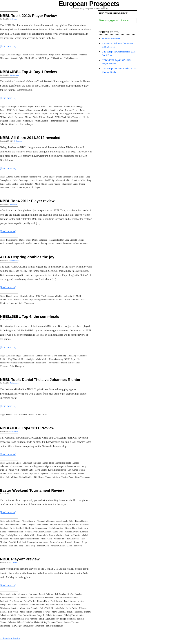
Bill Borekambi (62, 594)
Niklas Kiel (28, 121)
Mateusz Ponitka (73, 535)
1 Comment (14, 19)
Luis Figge (65, 114)
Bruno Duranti (13, 525)
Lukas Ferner (77, 114)
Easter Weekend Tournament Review (32, 490)
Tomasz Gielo (43, 546)
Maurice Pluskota (75, 612)
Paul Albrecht (73, 539)
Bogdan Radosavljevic (31, 177)
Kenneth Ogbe (17, 58)
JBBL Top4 (12, 110)
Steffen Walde (67, 363)
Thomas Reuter (63, 622)
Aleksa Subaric (29, 521)
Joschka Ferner (72, 110)
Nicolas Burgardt (37, 615)
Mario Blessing (41, 243)
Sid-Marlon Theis (31, 622)
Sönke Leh (13, 124)
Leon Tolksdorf (27, 184)
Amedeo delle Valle (65, 521)
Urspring (13, 303)
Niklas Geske (57, 58)
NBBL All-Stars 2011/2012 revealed (30, 138)
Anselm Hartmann (29, 594)
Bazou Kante (28, 55)
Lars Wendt (73, 470)
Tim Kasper (28, 626)
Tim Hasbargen (26, 124)
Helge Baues (55, 55)
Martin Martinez (56, 535)
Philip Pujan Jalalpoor (49, 619)
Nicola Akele (46, 539)
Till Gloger (35, 187)
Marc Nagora (54, 184)
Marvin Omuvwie (16, 117)
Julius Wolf (69, 296)
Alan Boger (11, 107)
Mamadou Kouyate (42, 612)
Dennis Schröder (63, 177)
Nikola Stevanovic (54, 615)
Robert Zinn (58, 300)
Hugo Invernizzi (56, 528)
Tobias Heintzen (52, 477)
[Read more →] (8, 46)
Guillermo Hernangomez (36, 528)
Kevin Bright (41, 470)
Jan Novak (23, 605)
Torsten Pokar (67, 477)
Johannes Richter (70, 55)
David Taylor (49, 177)
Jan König (49, 180)
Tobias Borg (30, 546)
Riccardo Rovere (73, 542)
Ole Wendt (66, 243)
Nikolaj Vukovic (71, 615)
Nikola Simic (60, 539)
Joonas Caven (31, 532)
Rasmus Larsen (57, 542)
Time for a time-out (111, 38)
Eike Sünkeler (16, 466)
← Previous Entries (10, 639)
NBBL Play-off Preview (20, 559)
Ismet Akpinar (37, 180)
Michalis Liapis (17, 539)
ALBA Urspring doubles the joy (27, 257)
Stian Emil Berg (16, 546)
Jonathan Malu (57, 110)
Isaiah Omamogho (21, 180)
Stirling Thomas (47, 622)
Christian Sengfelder (32, 463)
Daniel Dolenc (42, 525)
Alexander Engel (14, 55)
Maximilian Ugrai (70, 184)
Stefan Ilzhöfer (71, 300)
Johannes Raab (25, 110)
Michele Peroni (32, 539)
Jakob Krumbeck (72, 601)
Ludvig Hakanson (14, 535)
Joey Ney (50, 605)
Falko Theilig (30, 601)
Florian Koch (43, 601)
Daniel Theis (25, 240)
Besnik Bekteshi (46, 594)
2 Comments (14, 494)
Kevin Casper (41, 114)
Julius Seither (12, 184)
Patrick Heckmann (16, 619)
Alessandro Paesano (46, 521)
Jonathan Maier (18, 608)
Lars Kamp (54, 114)
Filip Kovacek (72, 525)
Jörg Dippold (71, 240)
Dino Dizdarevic (55, 107)
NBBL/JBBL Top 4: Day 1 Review (28, 72)
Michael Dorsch (46, 117)
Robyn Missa (54, 363)
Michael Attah (31, 117)
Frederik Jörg (56, 601)
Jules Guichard (45, 532)
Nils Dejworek (42, 474)
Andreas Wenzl (13, 177)
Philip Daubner (71, 58)
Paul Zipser (24, 187)
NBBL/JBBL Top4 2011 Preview (27, 428)
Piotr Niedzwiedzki (17, 542)
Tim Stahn (40, 626)
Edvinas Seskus (57, 525)
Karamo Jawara (72, 532)
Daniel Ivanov (12, 296)
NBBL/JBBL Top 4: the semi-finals (30, 316)
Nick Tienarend (74, 117)
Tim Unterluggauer (54, 626)
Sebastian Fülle (15, 622)
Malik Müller (31, 58)
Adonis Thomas (13, 521)
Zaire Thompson (26, 303)
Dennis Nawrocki (63, 463)
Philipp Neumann (80, 243)
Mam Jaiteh (42, 535)
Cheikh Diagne (27, 525)
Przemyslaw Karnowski (38, 542)
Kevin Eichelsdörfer (57, 470)
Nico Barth (23, 615)
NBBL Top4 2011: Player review (27, 201)
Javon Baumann (37, 605)
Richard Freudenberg (59, 121)
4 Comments (14, 320)
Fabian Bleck (42, 55)
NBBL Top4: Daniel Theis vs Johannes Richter (40, 380)
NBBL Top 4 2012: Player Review (28, 16)
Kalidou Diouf (12, 114)
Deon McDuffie (62, 598)
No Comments (14, 75)
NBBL (14, 187)
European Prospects (89, 4)
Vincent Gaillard (58, 546)
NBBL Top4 (44, 58)
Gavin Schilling (27, 296)
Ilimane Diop (71, 528)
